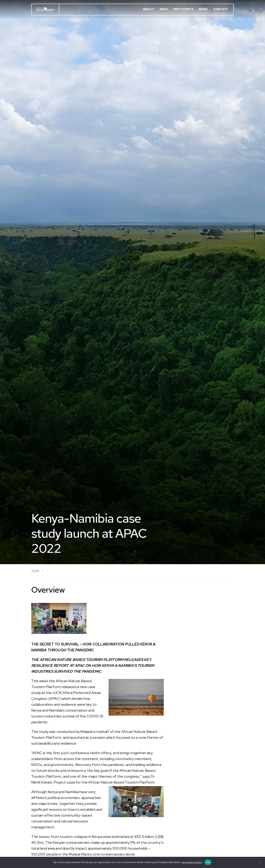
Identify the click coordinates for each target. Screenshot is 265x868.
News (203, 9)
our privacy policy (192, 862)
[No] (260, 862)
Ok (208, 862)
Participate (183, 9)
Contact (221, 9)
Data (164, 9)
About (149, 9)
